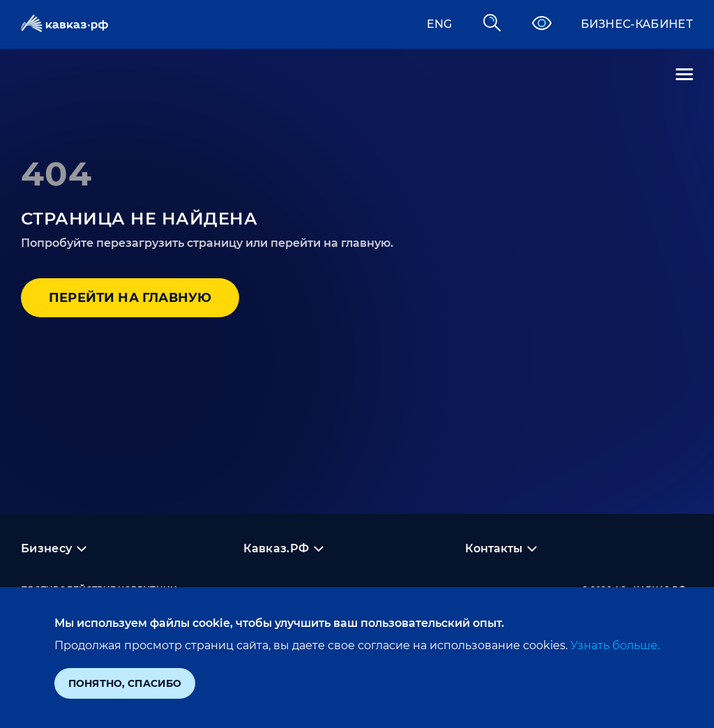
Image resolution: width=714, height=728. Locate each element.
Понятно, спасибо (125, 683)
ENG (440, 24)
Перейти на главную (130, 298)
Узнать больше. (614, 645)
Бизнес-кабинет (637, 24)
